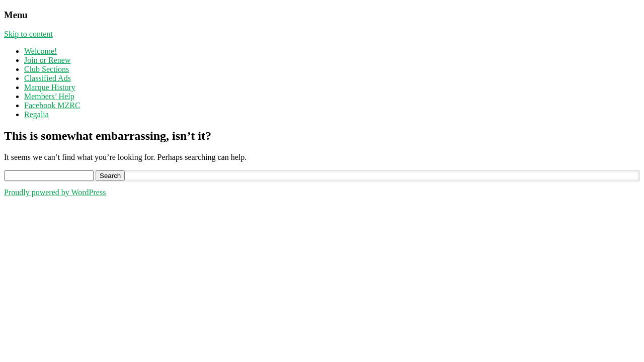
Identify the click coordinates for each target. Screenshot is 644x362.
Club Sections (47, 69)
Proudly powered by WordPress (55, 192)
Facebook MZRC (52, 105)
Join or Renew (47, 60)
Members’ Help (49, 96)
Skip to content (28, 34)
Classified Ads (48, 78)
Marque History (50, 87)
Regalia (36, 114)
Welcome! (41, 51)
